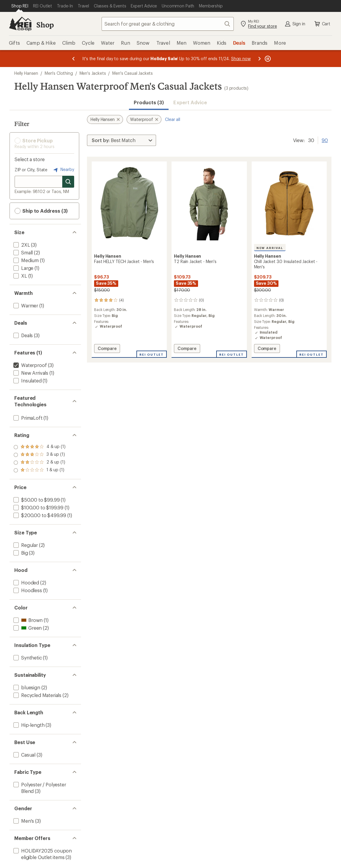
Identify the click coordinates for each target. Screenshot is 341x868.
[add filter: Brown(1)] (27, 620)
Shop (45, 25)
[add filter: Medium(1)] (25, 260)
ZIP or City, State (31, 170)
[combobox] (168, 24)
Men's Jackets (93, 73)
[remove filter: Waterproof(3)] (29, 365)
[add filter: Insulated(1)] (27, 381)
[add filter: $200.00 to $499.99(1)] (39, 515)
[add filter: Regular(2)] (25, 545)
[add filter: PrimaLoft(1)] (27, 418)
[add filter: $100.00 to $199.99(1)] (38, 507)
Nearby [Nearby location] (63, 170)
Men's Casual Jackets (133, 73)
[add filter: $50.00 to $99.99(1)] (36, 500)
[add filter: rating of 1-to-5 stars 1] (39, 470)
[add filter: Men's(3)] (23, 821)
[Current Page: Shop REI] (20, 6)
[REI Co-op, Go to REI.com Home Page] (20, 24)
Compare (107, 349)
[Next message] (259, 59)
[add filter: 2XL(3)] (21, 245)
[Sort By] (122, 140)
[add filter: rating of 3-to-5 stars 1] (39, 455)
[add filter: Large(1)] (23, 268)
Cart (322, 24)
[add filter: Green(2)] (27, 628)
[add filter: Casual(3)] (24, 755)
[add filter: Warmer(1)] (25, 305)
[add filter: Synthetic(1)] (27, 658)
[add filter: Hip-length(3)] (28, 725)
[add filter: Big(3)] (20, 553)
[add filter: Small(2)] (22, 252)
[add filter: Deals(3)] (22, 335)
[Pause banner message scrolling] (267, 59)
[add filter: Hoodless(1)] (27, 590)
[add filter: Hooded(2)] (26, 582)
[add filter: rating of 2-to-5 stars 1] (39, 463)
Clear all (173, 119)
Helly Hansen (26, 73)
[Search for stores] (68, 182)
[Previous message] (74, 59)
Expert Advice (190, 102)
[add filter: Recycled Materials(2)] (37, 695)
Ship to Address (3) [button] (41, 211)
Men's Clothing (59, 73)
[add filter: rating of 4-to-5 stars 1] (39, 447)
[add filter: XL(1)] (20, 276)
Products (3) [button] (149, 102)
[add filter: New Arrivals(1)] (30, 373)
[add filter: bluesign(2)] (26, 687)
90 (325, 140)
